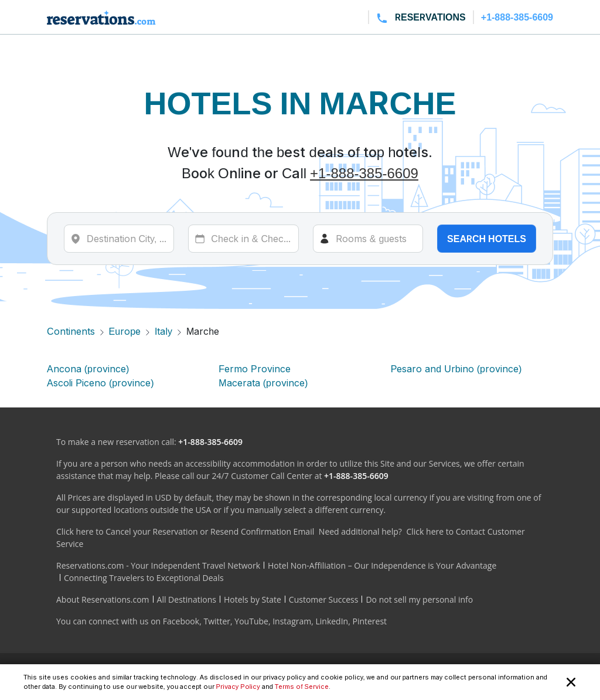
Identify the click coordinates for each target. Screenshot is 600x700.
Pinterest (369, 621)
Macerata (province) (263, 383)
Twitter (217, 621)
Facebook (181, 621)
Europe (125, 331)
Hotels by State (253, 599)
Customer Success (324, 599)
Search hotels (487, 239)
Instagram (292, 621)
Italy (163, 331)
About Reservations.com (103, 599)
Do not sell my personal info (419, 599)
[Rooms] (368, 239)
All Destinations (187, 599)
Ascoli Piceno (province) (100, 383)
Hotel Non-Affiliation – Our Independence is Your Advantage (382, 565)
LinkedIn (332, 621)
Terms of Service (302, 687)
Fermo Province (254, 369)
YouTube (251, 621)
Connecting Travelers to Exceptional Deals (144, 578)
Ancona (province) (88, 369)
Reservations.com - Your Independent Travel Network (158, 565)
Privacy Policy (238, 687)
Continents (71, 331)
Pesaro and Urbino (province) (456, 369)
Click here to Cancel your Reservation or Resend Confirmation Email (185, 531)
